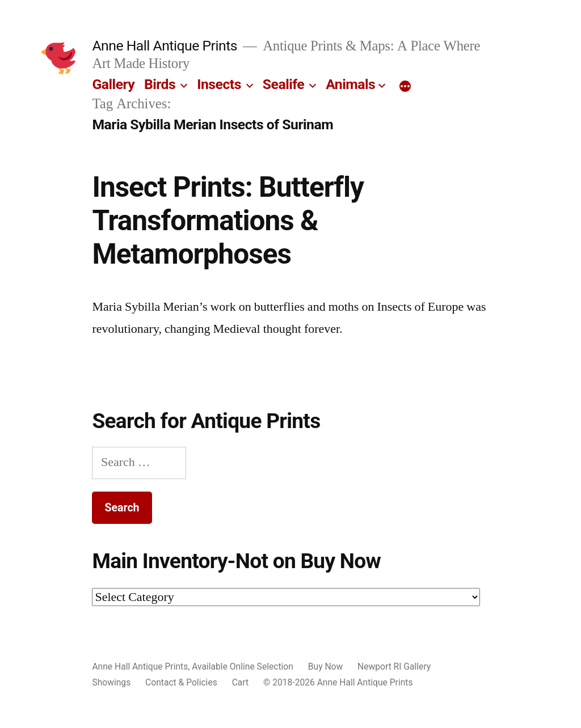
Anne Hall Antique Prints (165, 46)
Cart (240, 682)
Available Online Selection (243, 666)
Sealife (283, 84)
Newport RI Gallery (394, 666)
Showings (111, 682)
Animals (350, 84)
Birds (160, 84)
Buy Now (325, 666)
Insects (219, 84)
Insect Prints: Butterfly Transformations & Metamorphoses (228, 221)
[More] (405, 87)
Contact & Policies (181, 682)
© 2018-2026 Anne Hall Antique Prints (338, 682)
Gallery (113, 84)
